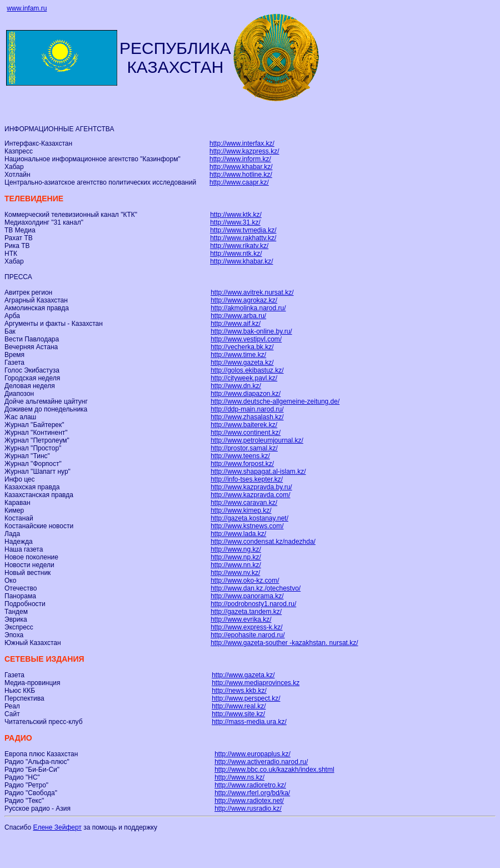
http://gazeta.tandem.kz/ (246, 612)
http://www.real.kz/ (239, 706)
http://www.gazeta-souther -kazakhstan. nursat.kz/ (284, 643)
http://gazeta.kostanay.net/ (249, 518)
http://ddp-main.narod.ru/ (247, 409)
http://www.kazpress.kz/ (244, 151)
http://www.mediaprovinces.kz (256, 683)
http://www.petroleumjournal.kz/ (257, 440)
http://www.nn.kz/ (236, 565)
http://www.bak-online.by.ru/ (251, 331)
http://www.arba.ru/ (238, 316)
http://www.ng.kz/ (236, 549)
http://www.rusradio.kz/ (248, 809)
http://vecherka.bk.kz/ (242, 347)
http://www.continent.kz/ (246, 433)
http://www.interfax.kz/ (242, 143)
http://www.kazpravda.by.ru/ (251, 487)
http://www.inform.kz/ (240, 159)
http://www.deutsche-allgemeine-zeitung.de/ (275, 401)
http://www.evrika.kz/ (241, 619)
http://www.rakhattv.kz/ (243, 238)
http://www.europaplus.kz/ (252, 754)
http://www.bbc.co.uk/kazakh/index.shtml (274, 770)
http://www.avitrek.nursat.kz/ (252, 292)
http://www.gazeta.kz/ (242, 363)
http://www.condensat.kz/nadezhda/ (263, 542)
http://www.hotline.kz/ (241, 175)
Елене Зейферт (57, 827)
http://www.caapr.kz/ (239, 182)
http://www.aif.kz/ (236, 324)
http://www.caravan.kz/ (244, 503)
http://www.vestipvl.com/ (246, 339)
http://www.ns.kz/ (239, 777)
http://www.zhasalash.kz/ (247, 417)
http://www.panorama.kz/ (247, 596)
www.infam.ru (27, 8)
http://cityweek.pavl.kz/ (244, 378)
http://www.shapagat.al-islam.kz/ (258, 472)
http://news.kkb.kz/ (239, 691)
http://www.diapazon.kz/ (246, 394)
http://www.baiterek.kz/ (244, 425)
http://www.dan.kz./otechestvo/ (256, 588)
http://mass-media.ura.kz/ (249, 722)
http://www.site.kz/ (238, 714)
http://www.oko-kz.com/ (245, 581)
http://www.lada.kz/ (238, 534)
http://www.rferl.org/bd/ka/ (252, 793)
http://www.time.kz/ (238, 355)
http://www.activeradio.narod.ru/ (261, 762)
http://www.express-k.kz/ (246, 627)
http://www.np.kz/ (236, 557)
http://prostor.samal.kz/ (244, 448)
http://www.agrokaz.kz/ (244, 300)
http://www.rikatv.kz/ (239, 246)
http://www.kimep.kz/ (241, 510)
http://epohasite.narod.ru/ (247, 635)
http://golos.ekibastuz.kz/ (247, 370)
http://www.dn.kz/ (236, 386)
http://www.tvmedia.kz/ (243, 230)
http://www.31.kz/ (235, 222)
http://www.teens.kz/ (240, 456)
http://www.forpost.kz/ (242, 464)
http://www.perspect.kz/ (246, 698)
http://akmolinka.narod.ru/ (248, 308)
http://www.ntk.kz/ (236, 254)
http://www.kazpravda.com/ (250, 495)
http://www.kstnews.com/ (247, 526)
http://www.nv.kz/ (235, 573)
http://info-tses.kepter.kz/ (247, 479)
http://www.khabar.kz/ (241, 167)
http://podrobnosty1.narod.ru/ (253, 604)
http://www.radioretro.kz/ (250, 785)
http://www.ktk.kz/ (236, 215)
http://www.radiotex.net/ (249, 801)
